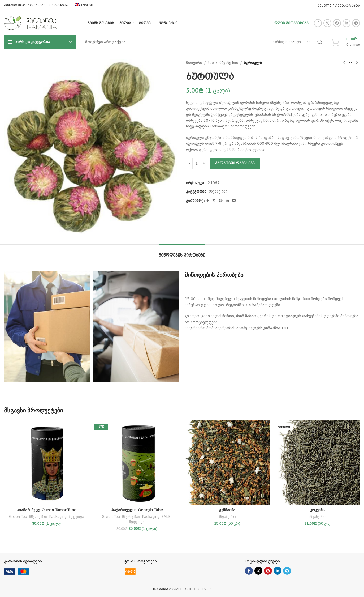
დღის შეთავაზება (291, 23)
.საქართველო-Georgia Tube (137, 510)
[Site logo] (31, 23)
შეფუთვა (76, 517)
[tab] (182, 252)
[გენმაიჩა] (227, 462)
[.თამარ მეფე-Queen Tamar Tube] (47, 462)
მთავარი (194, 63)
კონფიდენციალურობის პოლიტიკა (36, 5)
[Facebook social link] (318, 23)
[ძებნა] (203, 42)
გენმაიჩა (227, 510)
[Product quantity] (197, 163)
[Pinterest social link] (337, 23)
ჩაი (211, 63)
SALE (166, 517)
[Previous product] (344, 63)
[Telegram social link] (356, 23)
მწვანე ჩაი (229, 63)
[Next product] (357, 63)
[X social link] (327, 23)
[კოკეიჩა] (318, 462)
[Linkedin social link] (346, 23)
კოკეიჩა (317, 510)
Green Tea (18, 517)
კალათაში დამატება (235, 163)
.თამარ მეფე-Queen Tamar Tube (47, 510)
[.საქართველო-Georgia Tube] (137, 462)
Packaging (58, 517)
